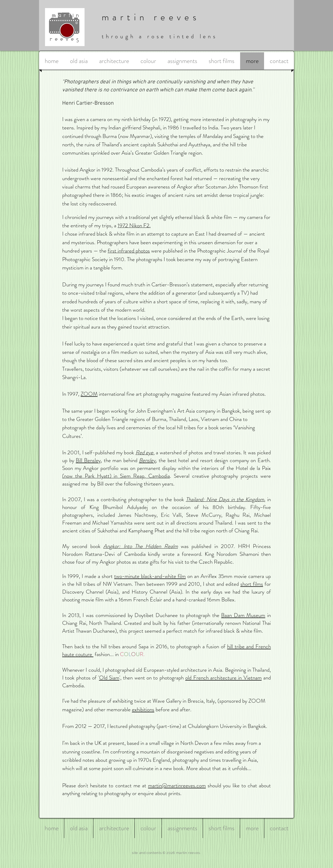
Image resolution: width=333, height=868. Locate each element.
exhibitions (143, 709)
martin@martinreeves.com (177, 785)
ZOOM (89, 394)
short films (252, 584)
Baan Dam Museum (243, 615)
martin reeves (151, 17)
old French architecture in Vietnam (223, 678)
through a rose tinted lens (160, 36)
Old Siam (109, 678)
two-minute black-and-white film (150, 576)
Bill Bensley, (89, 460)
